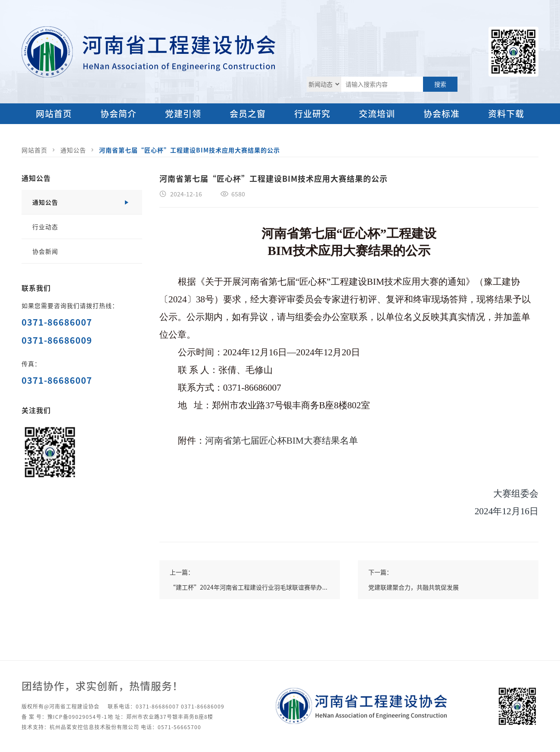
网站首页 (54, 113)
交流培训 (377, 113)
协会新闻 (45, 251)
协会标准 (442, 113)
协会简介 (118, 113)
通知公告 (73, 150)
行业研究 (312, 113)
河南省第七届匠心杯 (246, 441)
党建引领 (183, 113)
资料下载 (506, 113)
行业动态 (45, 227)
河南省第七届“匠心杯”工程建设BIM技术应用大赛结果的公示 (190, 150)
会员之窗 (248, 113)
